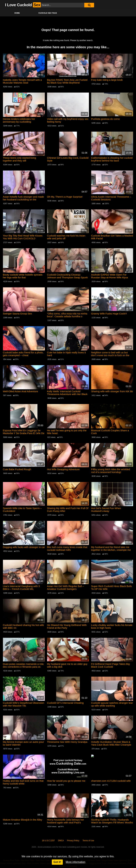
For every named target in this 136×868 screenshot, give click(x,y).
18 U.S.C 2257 (48, 841)
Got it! (57, 862)
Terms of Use (88, 841)
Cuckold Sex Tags (48, 13)
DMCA (61, 841)
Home (17, 13)
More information (76, 862)
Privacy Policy (73, 841)
